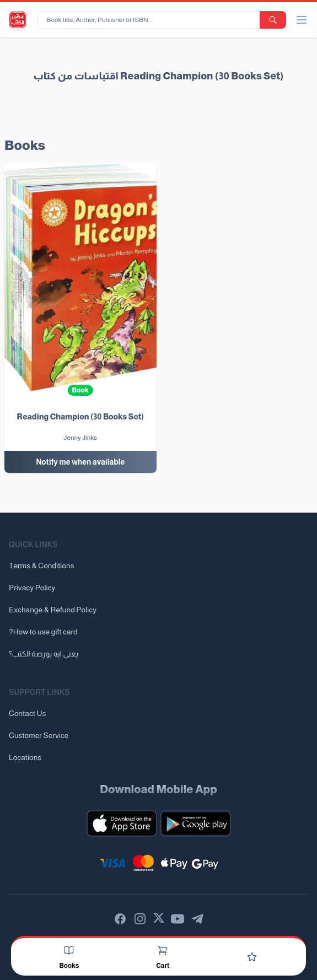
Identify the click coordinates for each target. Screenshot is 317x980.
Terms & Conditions (42, 566)
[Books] (69, 950)
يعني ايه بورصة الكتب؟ (44, 654)
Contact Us (27, 713)
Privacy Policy (32, 588)
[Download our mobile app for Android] (196, 823)
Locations (25, 757)
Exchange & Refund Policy (53, 610)
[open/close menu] (302, 20)
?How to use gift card (43, 632)
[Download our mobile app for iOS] (122, 823)
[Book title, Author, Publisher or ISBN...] (151, 20)
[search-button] (273, 20)
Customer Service (39, 735)
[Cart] (163, 950)
